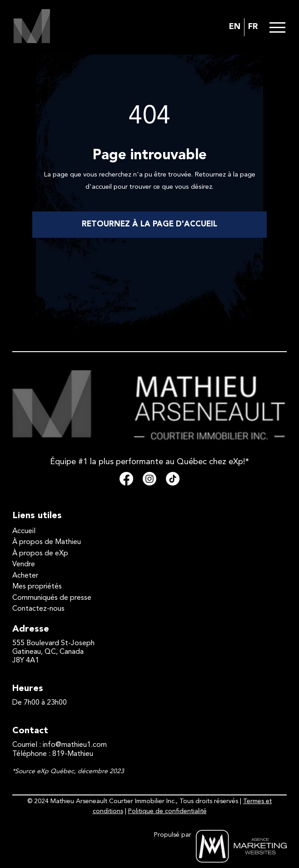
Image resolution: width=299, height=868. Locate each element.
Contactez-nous (38, 609)
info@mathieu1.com (75, 745)
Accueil (24, 531)
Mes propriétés (37, 587)
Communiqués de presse (52, 598)
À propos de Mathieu (47, 542)
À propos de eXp (40, 554)
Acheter (25, 576)
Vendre (24, 564)
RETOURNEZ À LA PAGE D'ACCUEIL (149, 224)
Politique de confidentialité (167, 811)
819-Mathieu (73, 754)
